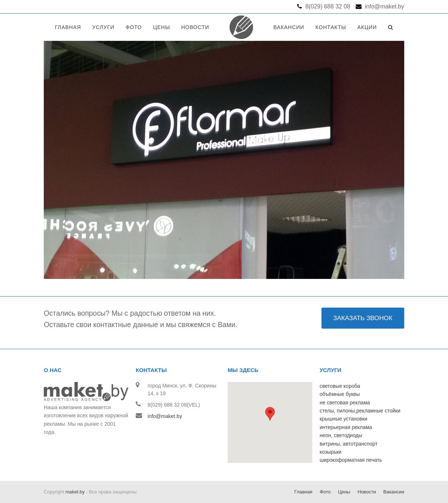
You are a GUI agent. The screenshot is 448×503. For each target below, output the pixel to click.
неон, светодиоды (341, 435)
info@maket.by (165, 416)
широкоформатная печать (351, 460)
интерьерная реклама (346, 427)
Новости (367, 492)
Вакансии (394, 492)
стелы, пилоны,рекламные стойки (360, 411)
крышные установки (343, 419)
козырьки (330, 452)
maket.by (75, 492)
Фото (325, 492)
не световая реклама (345, 403)
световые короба (340, 386)
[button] (270, 416)
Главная (303, 492)
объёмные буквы (340, 394)
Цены (344, 492)
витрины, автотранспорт (349, 444)
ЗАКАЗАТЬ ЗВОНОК (363, 318)
